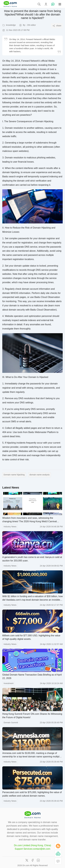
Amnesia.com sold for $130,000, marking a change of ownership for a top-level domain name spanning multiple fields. (31, 755)
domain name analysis (40, 475)
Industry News (10, 527)
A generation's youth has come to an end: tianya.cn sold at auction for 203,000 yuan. (32, 559)
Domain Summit (11, 723)
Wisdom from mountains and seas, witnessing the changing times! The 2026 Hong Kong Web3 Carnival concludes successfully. (29, 520)
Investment (9, 683)
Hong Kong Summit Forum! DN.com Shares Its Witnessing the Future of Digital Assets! (32, 716)
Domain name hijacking (14, 475)
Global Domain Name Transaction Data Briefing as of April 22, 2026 (32, 676)
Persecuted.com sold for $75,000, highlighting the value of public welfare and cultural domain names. (32, 794)
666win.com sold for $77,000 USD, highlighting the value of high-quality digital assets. (31, 637)
